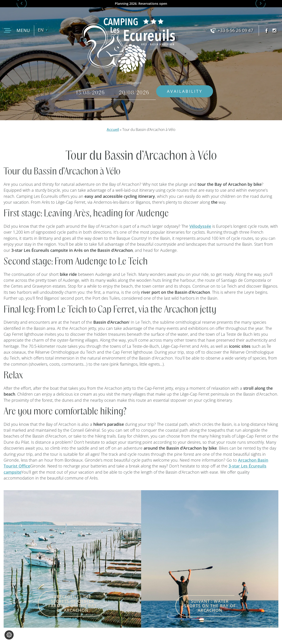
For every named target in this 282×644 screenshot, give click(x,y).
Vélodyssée (200, 226)
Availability (195, 91)
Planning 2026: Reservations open (141, 4)
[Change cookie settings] (9, 635)
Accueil (113, 130)
